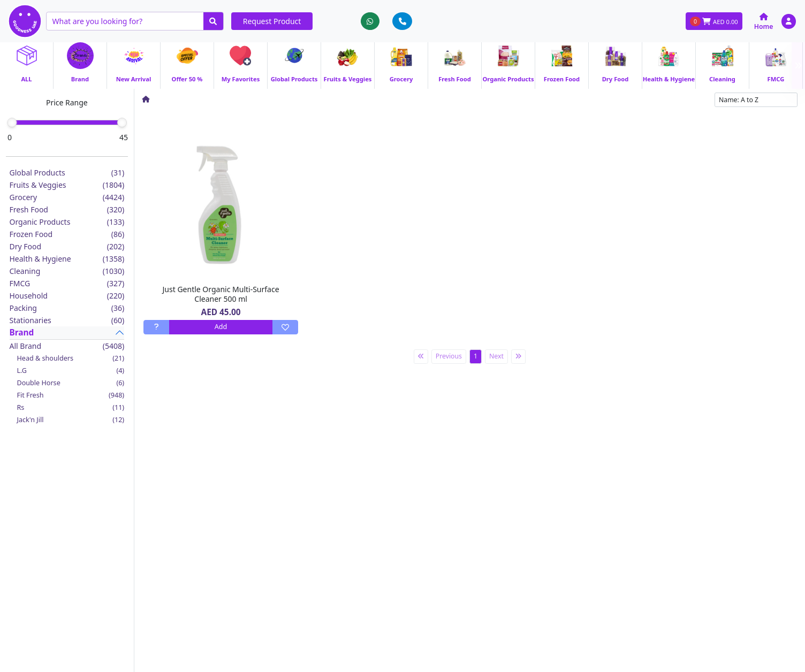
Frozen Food (67, 234)
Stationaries (67, 320)
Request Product (272, 21)
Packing (67, 308)
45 (124, 137)
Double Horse (71, 383)
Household (67, 296)
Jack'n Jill (71, 420)
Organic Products (67, 222)
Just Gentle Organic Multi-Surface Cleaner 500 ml (221, 294)
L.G (71, 371)
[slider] (12, 123)
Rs (71, 407)
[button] (789, 21)
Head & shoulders (71, 358)
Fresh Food (67, 209)
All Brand (67, 346)
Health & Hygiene (67, 259)
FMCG (67, 283)
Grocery (67, 197)
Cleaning (67, 271)
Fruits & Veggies (67, 185)
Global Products (67, 173)
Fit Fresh (71, 395)
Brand (22, 333)
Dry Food (67, 246)
